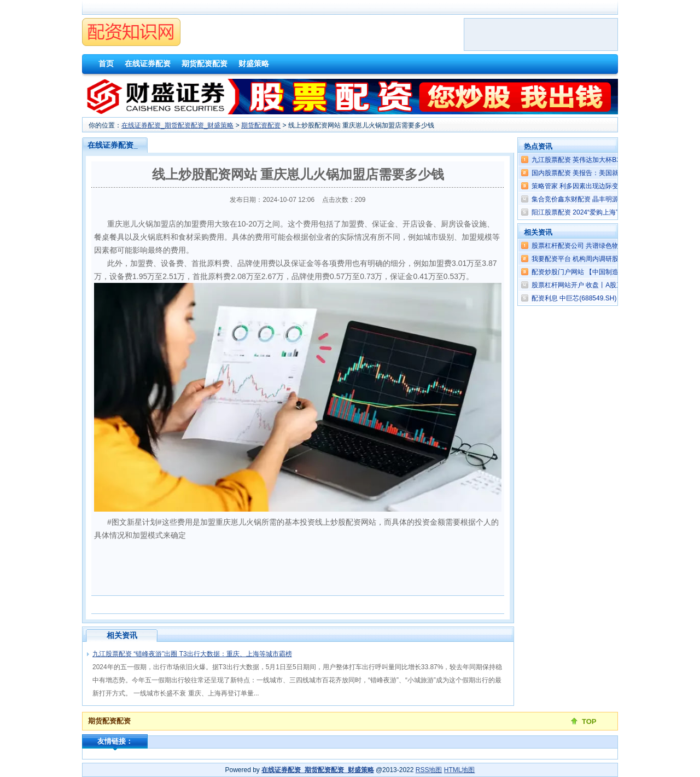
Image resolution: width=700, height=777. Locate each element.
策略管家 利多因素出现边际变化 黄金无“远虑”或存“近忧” (613, 186)
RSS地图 (429, 770)
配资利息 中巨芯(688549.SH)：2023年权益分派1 (603, 298)
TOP (589, 721)
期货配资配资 (261, 125)
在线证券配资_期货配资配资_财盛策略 (177, 125)
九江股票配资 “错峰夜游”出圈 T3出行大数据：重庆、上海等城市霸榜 (192, 654)
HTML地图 (460, 770)
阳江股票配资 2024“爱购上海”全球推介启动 (594, 212)
